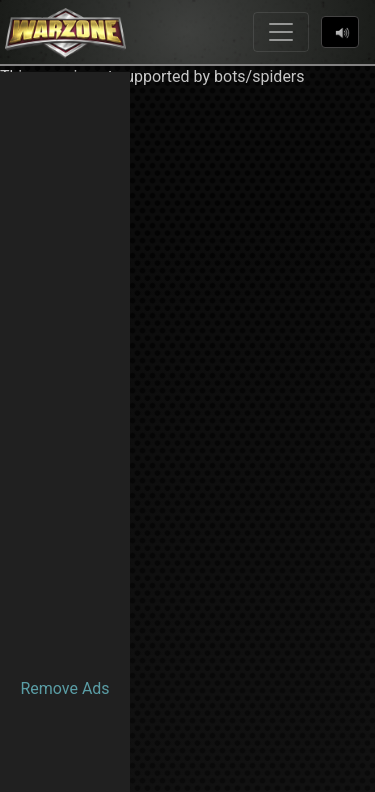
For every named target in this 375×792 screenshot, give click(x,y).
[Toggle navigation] (281, 32)
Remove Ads (64, 688)
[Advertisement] (65, 372)
